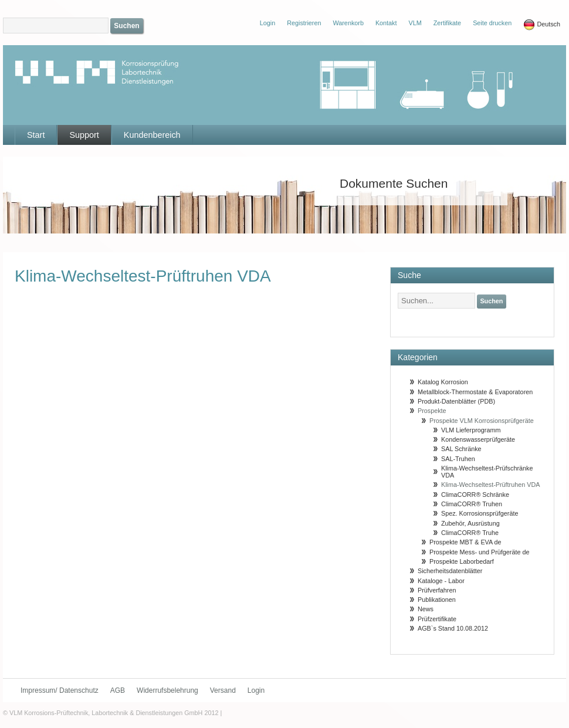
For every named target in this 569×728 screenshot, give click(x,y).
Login (256, 690)
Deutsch (542, 25)
